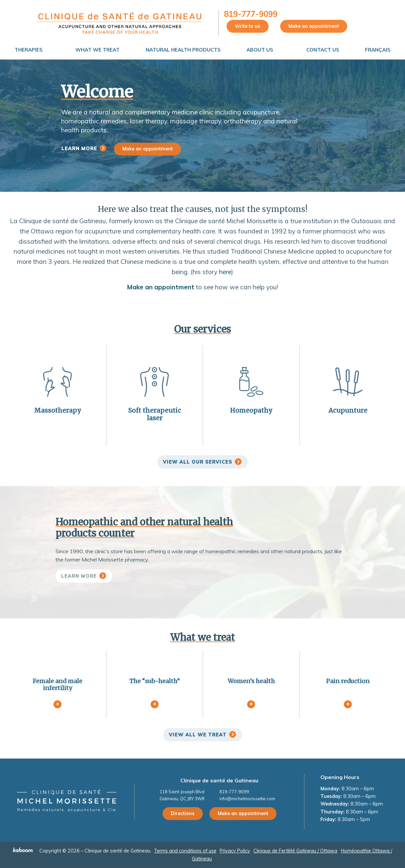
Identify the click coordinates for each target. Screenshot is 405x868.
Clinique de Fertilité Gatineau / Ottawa (295, 851)
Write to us (248, 26)
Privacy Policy (235, 851)
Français (378, 50)
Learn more (79, 148)
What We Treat (97, 50)
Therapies (29, 50)
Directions (183, 813)
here (225, 272)
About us (260, 50)
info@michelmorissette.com (247, 799)
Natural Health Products (183, 50)
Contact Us (323, 50)
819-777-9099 (251, 14)
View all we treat (198, 735)
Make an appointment (314, 26)
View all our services (198, 462)
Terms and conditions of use (185, 851)
